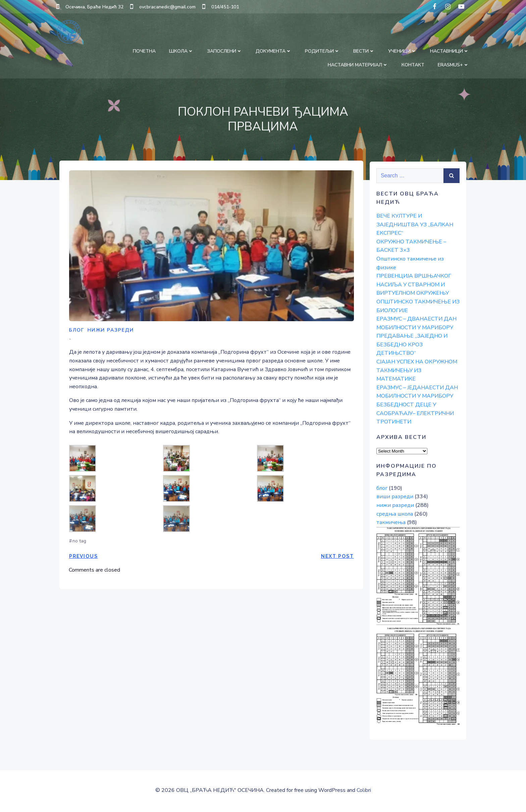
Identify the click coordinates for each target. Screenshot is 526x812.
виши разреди (394, 497)
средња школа (394, 514)
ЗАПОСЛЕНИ (225, 50)
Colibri (364, 792)
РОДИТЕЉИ (323, 50)
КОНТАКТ (414, 64)
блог (77, 332)
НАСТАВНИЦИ (450, 50)
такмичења (390, 522)
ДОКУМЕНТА (274, 50)
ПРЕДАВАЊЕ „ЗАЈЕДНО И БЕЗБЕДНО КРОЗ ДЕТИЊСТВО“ (411, 344)
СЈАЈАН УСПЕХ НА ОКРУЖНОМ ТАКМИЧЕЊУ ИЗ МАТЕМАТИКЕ (416, 370)
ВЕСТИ (365, 50)
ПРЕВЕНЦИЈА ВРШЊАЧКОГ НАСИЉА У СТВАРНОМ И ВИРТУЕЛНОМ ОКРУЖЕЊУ (413, 284)
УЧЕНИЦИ (403, 50)
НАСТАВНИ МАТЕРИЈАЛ (359, 64)
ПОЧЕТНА (145, 50)
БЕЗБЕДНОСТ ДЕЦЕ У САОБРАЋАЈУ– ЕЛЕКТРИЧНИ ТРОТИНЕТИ (414, 413)
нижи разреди (111, 332)
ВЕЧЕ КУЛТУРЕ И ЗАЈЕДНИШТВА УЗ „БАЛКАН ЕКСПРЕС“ (414, 224)
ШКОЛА (182, 50)
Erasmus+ (454, 64)
